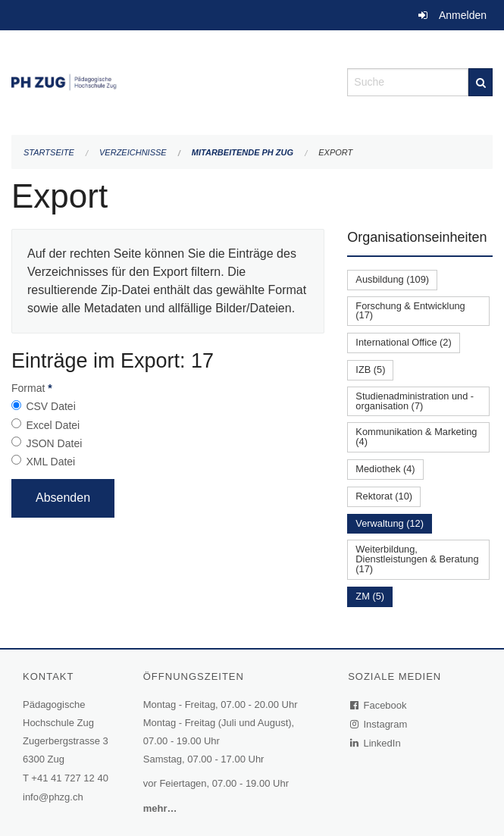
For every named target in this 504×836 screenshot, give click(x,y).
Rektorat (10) (384, 496)
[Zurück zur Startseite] (168, 81)
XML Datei (50, 462)
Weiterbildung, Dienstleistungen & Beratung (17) (417, 559)
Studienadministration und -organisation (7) (415, 401)
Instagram (379, 724)
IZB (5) (370, 369)
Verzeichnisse (133, 152)
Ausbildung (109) (392, 279)
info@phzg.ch (53, 797)
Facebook (379, 705)
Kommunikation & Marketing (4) (416, 437)
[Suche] (481, 82)
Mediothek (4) (385, 469)
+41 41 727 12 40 (70, 778)
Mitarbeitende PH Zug (243, 152)
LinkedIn (376, 743)
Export (335, 152)
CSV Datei (50, 406)
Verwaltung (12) (390, 523)
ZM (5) (370, 596)
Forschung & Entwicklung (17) (410, 311)
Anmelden (463, 15)
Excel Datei (53, 425)
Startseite (49, 152)
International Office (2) (403, 342)
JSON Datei (54, 443)
